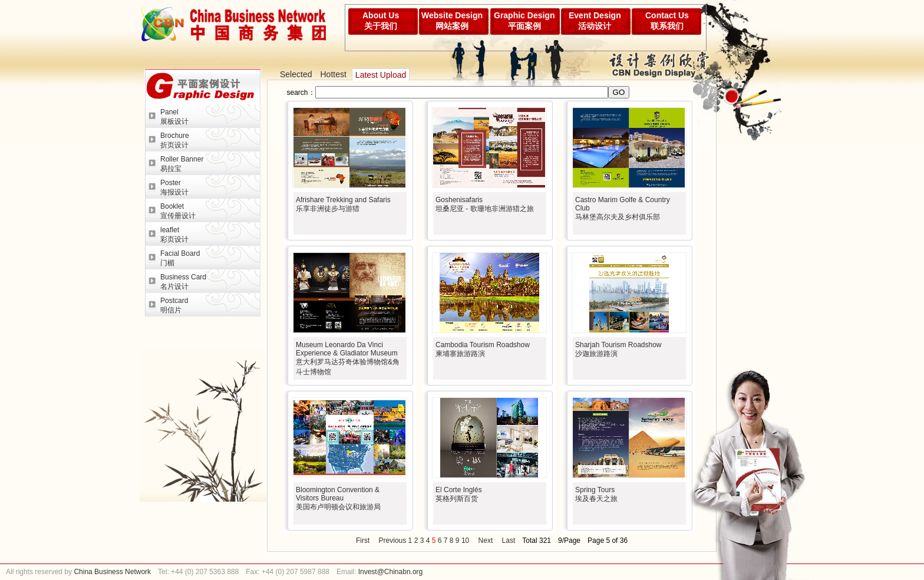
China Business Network (111, 572)
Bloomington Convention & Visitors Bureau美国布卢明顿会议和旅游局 (338, 498)
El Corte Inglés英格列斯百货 (459, 494)
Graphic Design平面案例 (524, 21)
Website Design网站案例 (452, 21)
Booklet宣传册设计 (178, 211)
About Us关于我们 (381, 21)
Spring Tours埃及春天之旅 (596, 494)
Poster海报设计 (174, 187)
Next (486, 541)
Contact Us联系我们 (667, 21)
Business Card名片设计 (183, 282)
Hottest (333, 74)
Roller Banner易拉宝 (182, 164)
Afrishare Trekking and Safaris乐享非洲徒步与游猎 (343, 204)
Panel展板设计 (174, 117)
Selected (296, 74)
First (363, 541)
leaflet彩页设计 (174, 235)
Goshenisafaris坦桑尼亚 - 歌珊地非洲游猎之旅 (485, 204)
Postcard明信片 (174, 305)
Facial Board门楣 (180, 258)
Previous (393, 541)
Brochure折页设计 (175, 140)
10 (465, 541)
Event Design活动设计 (595, 21)
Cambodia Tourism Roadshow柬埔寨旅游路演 (483, 349)
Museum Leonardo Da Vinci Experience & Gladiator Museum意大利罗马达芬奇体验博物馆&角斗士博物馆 (348, 358)
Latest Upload (381, 75)
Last (509, 541)
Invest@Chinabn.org (391, 572)
